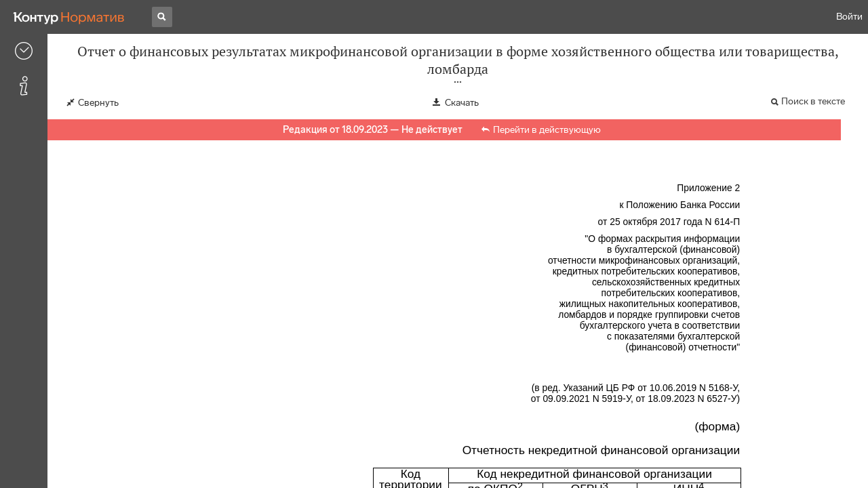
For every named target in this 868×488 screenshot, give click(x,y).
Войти (849, 17)
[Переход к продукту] (69, 17)
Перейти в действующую (547, 130)
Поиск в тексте (813, 101)
